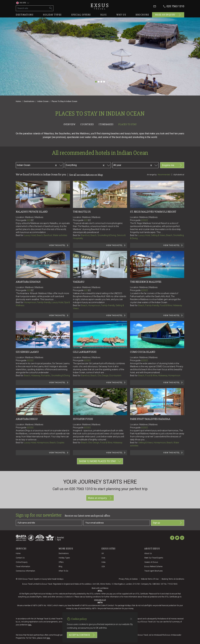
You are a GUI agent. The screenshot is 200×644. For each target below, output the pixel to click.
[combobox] (42, 165)
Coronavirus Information (25, 571)
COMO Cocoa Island (143, 352)
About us (148, 553)
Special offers (81, 15)
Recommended (164, 175)
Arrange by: (152, 175)
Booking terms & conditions (173, 579)
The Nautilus (82, 212)
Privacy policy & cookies (128, 579)
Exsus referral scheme (153, 567)
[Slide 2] (99, 82)
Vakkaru (79, 282)
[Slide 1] (96, 82)
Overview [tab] (69, 124)
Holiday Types (64, 558)
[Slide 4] (104, 82)
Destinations (25, 15)
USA (103, 567)
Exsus (100, 6)
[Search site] (32, 8)
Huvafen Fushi (83, 419)
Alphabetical (179, 175)
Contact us (20, 558)
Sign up (168, 523)
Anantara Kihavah (28, 282)
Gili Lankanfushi (85, 352)
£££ (30, 220)
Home (18, 101)
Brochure (142, 15)
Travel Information (23, 567)
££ (32, 220)
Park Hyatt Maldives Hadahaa (150, 419)
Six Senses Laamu (27, 352)
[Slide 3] (101, 82)
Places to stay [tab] (127, 124)
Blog (104, 15)
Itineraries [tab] (106, 124)
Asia (103, 558)
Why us (121, 15)
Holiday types (52, 15)
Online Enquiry (22, 562)
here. (30, 625)
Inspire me (172, 165)
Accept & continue (82, 635)
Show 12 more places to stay (100, 461)
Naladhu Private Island (32, 212)
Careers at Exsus (151, 562)
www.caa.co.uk (100, 600)
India (103, 562)
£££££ (145, 220)
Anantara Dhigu (27, 419)
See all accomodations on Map (86, 175)
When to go (63, 571)
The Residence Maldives (146, 282)
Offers (61, 562)
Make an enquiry (168, 15)
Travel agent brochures (154, 571)
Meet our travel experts (154, 558)
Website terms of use (150, 579)
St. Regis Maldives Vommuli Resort (153, 212)
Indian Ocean (43, 101)
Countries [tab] (87, 124)
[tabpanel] (100, 299)
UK (103, 553)
